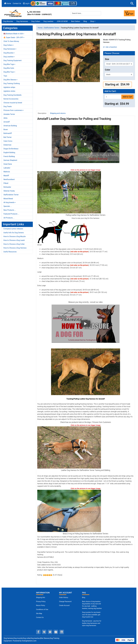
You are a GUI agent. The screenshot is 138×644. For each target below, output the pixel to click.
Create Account (64, 605)
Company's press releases (13, 229)
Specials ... (8, 206)
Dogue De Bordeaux (11, 149)
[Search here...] (86, 13)
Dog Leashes (48, 21)
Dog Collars (36, 21)
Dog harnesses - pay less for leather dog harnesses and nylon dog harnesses (92, 623)
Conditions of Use (42, 609)
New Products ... (10, 210)
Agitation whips (9, 87)
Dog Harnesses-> (10, 49)
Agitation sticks (9, 91)
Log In (26, 3)
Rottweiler (7, 187)
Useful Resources (10, 252)
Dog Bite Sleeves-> (11, 80)
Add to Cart (127, 97)
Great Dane (8, 164)
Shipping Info (41, 598)
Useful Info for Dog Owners (14, 233)
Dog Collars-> (9, 45)
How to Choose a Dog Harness (15, 248)
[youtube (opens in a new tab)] (56, 632)
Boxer (6, 129)
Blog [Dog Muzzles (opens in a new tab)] (84, 598)
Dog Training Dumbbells (12, 95)
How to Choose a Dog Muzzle (14, 236)
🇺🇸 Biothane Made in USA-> (14, 34)
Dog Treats (8, 106)
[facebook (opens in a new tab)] (38, 632)
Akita (5, 118)
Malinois (7, 172)
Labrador (7, 168)
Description (42, 113)
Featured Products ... (11, 214)
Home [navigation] (40, 28)
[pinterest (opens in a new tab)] (50, 632)
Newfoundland (9, 179)
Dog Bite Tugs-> (9, 64)
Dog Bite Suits (9, 68)
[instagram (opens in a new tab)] (62, 632)
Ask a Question (110, 47)
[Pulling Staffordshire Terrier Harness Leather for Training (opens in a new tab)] (69, 192)
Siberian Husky (9, 191)
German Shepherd (10, 160)
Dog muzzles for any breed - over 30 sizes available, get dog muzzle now (92, 615)
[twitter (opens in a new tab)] (44, 632)
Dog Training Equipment (13, 60)
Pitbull (6, 183)
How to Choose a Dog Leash (14, 240)
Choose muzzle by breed (13, 103)
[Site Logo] (13, 13)
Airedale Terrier (9, 114)
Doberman (7, 145)
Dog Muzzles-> (9, 53)
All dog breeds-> (10, 202)
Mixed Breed (8, 199)
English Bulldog (9, 152)
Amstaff (7, 122)
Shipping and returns (58, 113)
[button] (132, 3)
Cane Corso (8, 141)
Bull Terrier (8, 137)
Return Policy (41, 605)
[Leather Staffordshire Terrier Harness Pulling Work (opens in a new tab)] (69, 447)
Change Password (65, 602)
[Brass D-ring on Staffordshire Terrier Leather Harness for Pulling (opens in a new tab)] (69, 511)
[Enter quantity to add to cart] (113, 97)
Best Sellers (76, 21)
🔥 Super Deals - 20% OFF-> (14, 37)
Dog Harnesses (22, 21)
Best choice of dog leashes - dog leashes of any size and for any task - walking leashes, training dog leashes (92, 605)
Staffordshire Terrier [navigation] (52, 28)
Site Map (39, 614)
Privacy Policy (41, 602)
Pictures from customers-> (14, 110)
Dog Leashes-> (9, 57)
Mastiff (6, 176)
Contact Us (17, 3)
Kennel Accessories (11, 99)
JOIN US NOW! (62, 21)
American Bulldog (10, 126)
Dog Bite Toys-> (9, 72)
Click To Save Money (11, 41)
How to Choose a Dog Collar (14, 244)
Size (107, 59)
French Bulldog (9, 156)
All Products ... (9, 218)
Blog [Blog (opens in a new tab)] (85, 21)
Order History (64, 598)
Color (108, 70)
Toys (5, 76)
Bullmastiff (8, 133)
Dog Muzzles (8, 21)
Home (8, 3)
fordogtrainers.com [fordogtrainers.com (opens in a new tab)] (29, 641)
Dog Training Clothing (12, 83)
